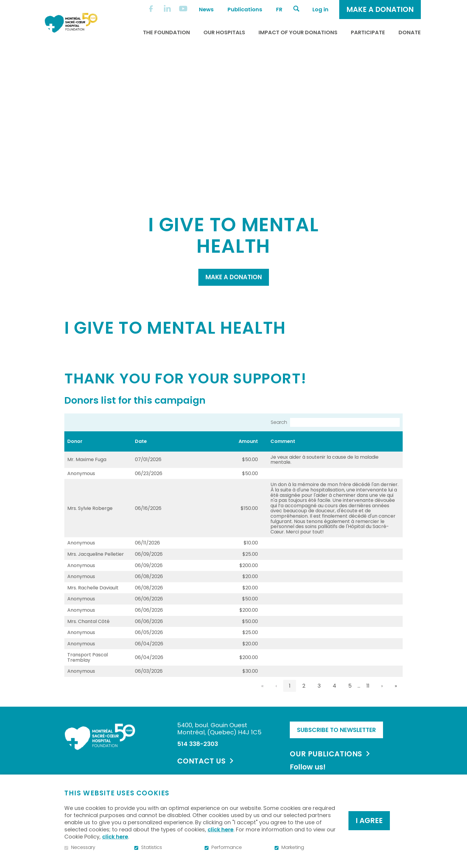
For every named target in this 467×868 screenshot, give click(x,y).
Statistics (152, 847)
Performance (227, 847)
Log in (320, 9)
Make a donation (233, 291)
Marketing (293, 847)
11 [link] (368, 701)
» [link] (396, 701)
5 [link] (350, 701)
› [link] (382, 701)
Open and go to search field (296, 9)
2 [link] (304, 701)
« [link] (262, 701)
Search (279, 438)
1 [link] (290, 701)
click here (221, 829)
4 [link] (334, 701)
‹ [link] (276, 701)
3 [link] (319, 701)
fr (279, 9)
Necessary (83, 847)
